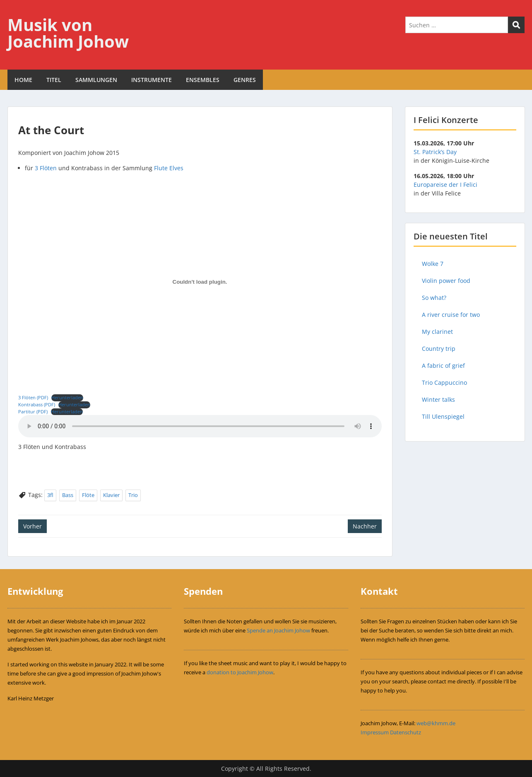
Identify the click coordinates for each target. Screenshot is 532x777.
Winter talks (438, 399)
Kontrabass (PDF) (37, 404)
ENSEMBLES (203, 80)
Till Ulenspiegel (443, 416)
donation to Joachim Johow (240, 672)
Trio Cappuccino (444, 382)
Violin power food (446, 281)
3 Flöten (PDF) (33, 397)
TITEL (54, 80)
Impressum (375, 732)
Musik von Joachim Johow (68, 33)
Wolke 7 (433, 264)
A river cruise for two (451, 315)
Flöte (88, 495)
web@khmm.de (436, 723)
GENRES (245, 80)
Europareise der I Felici (445, 185)
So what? (434, 298)
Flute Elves (169, 168)
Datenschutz (406, 732)
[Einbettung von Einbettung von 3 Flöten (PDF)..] (200, 282)
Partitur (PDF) (33, 411)
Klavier (111, 495)
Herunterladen (67, 397)
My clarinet (437, 332)
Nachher (365, 526)
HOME (23, 80)
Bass (68, 495)
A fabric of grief (443, 366)
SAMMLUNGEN (96, 80)
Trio (133, 495)
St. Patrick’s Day (435, 152)
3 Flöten (46, 168)
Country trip (439, 349)
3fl (50, 495)
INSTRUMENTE (152, 80)
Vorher (32, 526)
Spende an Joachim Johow (278, 630)
